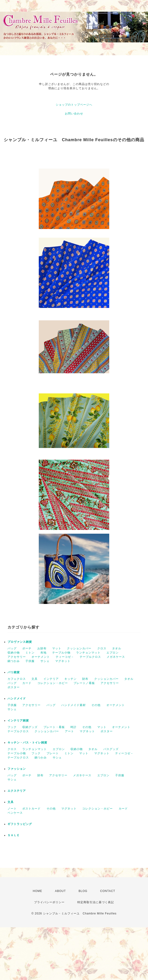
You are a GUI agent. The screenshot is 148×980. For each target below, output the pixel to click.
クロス (102, 648)
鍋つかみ (14, 661)
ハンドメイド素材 (74, 705)
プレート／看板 (84, 683)
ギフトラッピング (20, 824)
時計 (74, 727)
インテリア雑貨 (18, 721)
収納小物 (14, 653)
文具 (35, 679)
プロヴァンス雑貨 (20, 642)
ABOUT (60, 891)
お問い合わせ (74, 114)
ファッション (17, 769)
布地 (43, 653)
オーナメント (41, 657)
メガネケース (116, 657)
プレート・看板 (54, 727)
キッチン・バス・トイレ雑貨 (27, 743)
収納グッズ (30, 727)
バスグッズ (111, 749)
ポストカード (31, 809)
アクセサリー (17, 657)
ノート (12, 809)
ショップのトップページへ (74, 105)
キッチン (70, 679)
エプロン (113, 653)
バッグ (12, 648)
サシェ (45, 661)
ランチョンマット (88, 653)
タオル (117, 648)
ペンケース (15, 813)
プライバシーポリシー (49, 902)
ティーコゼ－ (65, 657)
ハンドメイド (17, 699)
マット (57, 648)
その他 (96, 705)
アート (69, 731)
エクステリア (17, 791)
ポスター (14, 687)
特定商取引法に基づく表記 (96, 902)
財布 (85, 679)
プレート (53, 753)
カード (27, 683)
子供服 (30, 661)
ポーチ (27, 648)
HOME (38, 891)
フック (12, 727)
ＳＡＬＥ (14, 835)
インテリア (51, 679)
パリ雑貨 (14, 672)
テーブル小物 (61, 653)
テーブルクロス (90, 657)
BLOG (83, 891)
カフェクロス (17, 679)
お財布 (42, 648)
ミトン (30, 653)
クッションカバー (79, 648)
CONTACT (108, 891)
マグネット (63, 661)
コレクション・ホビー (53, 683)
